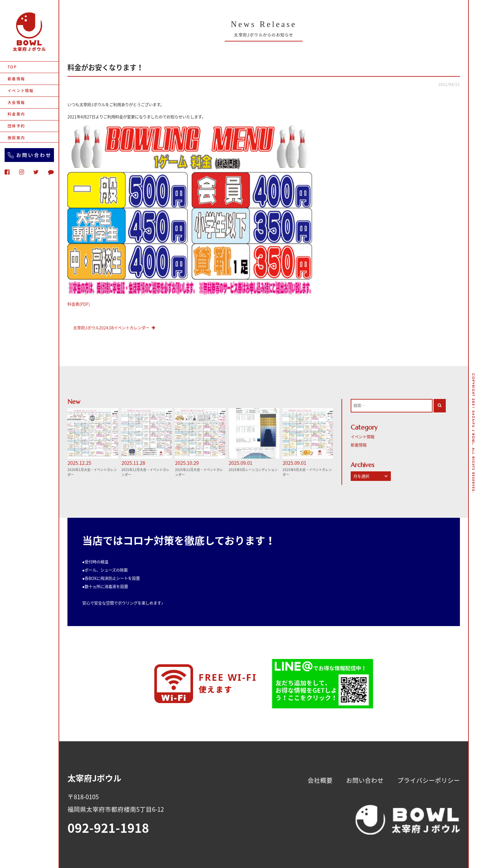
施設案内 (16, 138)
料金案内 (16, 114)
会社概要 (320, 780)
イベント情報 (21, 91)
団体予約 (16, 126)
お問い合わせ (365, 780)
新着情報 (16, 79)
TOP (12, 67)
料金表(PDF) (79, 304)
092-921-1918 (108, 828)
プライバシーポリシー (429, 780)
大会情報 (16, 103)
